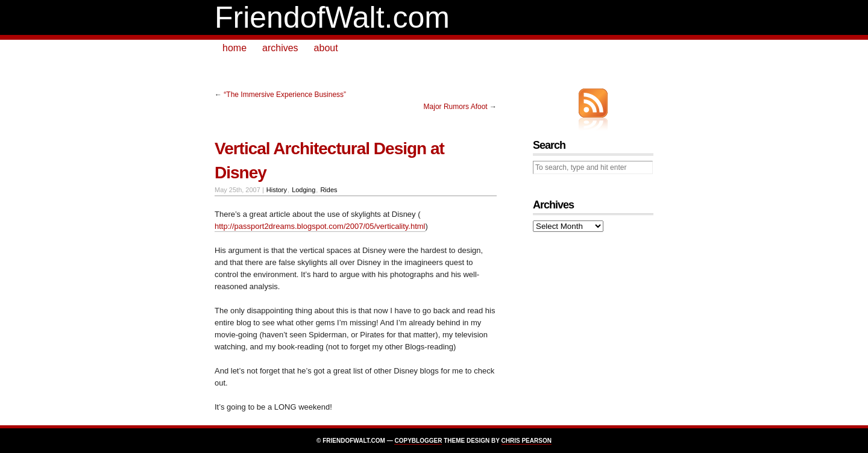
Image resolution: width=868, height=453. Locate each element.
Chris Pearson (527, 441)
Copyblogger (418, 441)
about (326, 48)
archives (280, 48)
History (277, 190)
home (234, 48)
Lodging (303, 190)
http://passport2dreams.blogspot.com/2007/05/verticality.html (320, 226)
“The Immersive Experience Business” (285, 95)
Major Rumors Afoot (456, 107)
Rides (329, 190)
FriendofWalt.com (332, 17)
